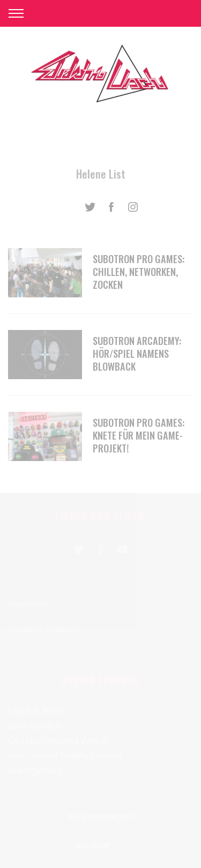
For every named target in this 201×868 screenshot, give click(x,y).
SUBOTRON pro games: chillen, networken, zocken (139, 271)
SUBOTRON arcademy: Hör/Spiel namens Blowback (137, 353)
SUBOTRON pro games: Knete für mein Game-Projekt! (139, 435)
